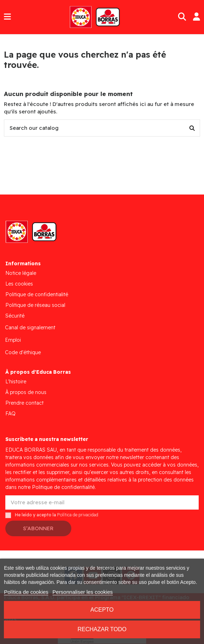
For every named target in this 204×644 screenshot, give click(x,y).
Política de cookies (26, 592)
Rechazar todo (102, 629)
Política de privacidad (78, 515)
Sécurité (15, 316)
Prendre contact (24, 403)
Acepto (102, 610)
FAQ (10, 414)
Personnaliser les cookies (83, 592)
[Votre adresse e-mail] (102, 503)
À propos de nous (26, 392)
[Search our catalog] (192, 128)
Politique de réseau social (35, 305)
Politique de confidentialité (37, 294)
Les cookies (19, 284)
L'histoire (16, 382)
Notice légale (21, 273)
